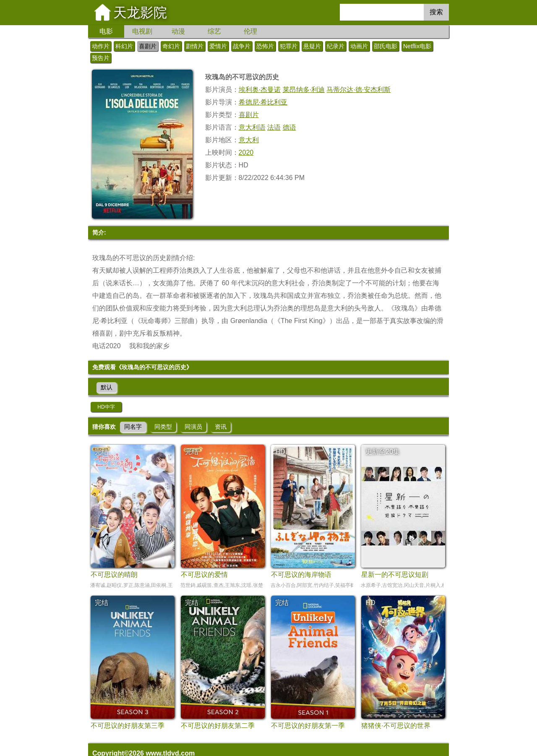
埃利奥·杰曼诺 (260, 90)
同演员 (193, 427)
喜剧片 (148, 46)
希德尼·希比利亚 (263, 102)
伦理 (250, 31)
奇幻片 (171, 46)
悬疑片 (312, 46)
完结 (102, 452)
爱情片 (218, 46)
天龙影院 (140, 13)
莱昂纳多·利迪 (304, 90)
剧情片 (195, 46)
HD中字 (106, 407)
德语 (289, 127)
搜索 (436, 12)
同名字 (133, 427)
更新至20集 (383, 452)
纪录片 (336, 46)
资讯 (221, 427)
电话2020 (107, 346)
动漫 (178, 31)
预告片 (101, 58)
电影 (106, 31)
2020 (246, 153)
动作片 (101, 46)
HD (280, 452)
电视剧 (142, 31)
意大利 (249, 140)
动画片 (359, 46)
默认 (107, 387)
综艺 (214, 31)
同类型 (163, 427)
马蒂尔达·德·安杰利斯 (358, 90)
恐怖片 (265, 46)
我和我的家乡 (149, 346)
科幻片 (124, 46)
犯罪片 (289, 46)
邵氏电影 (386, 46)
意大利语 (252, 127)
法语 (274, 127)
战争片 (242, 46)
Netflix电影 (417, 46)
